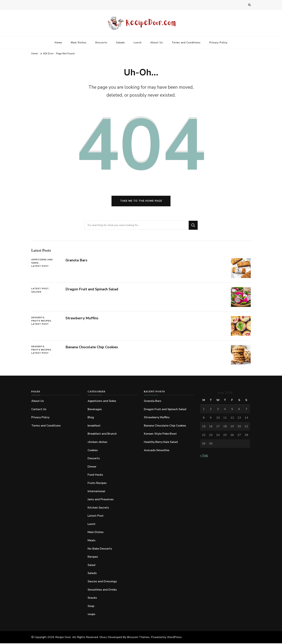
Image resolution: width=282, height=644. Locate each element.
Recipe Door (63, 638)
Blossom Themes (138, 638)
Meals (92, 541)
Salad (91, 566)
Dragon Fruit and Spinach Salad (92, 290)
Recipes (93, 557)
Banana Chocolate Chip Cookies (92, 348)
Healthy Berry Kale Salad (161, 443)
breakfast (94, 426)
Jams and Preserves (101, 500)
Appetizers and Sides (42, 262)
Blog (91, 418)
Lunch (138, 43)
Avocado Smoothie (157, 451)
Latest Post (40, 267)
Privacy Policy (218, 43)
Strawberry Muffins (82, 319)
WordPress (174, 638)
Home (58, 43)
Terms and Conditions (186, 43)
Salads (120, 43)
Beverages (95, 410)
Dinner (92, 467)
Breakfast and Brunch (102, 434)
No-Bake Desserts (100, 549)
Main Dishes (79, 43)
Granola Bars (77, 261)
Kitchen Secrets (98, 508)
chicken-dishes (97, 443)
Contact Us (39, 410)
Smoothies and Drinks (102, 590)
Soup (91, 607)
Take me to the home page (141, 202)
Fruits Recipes (41, 321)
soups (91, 615)
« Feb (204, 456)
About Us (157, 43)
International (96, 492)
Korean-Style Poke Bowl (160, 434)
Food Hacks (95, 475)
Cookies (93, 451)
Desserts (101, 43)
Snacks (92, 598)
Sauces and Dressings (102, 582)
